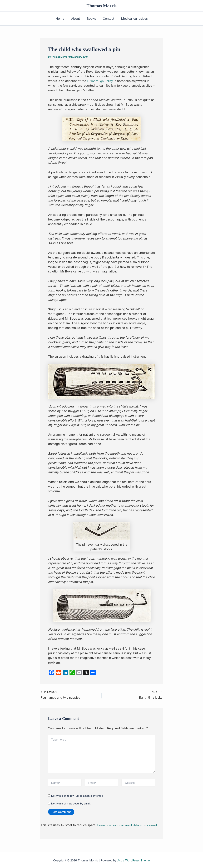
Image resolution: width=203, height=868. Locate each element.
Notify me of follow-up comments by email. (77, 795)
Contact (108, 19)
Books (91, 19)
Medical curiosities (133, 19)
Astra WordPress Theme (133, 859)
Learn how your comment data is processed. (129, 824)
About (76, 19)
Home (61, 19)
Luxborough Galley (100, 81)
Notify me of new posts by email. (71, 803)
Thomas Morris (101, 6)
